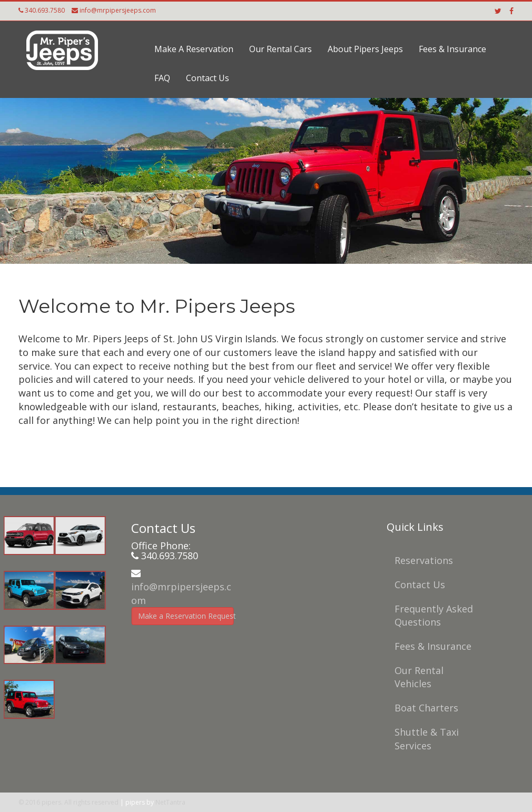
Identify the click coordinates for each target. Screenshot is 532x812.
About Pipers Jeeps (365, 49)
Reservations (421, 560)
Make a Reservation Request (183, 616)
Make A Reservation (194, 49)
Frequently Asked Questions (431, 616)
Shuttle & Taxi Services (424, 739)
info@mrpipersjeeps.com (118, 10)
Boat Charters (424, 708)
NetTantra (170, 802)
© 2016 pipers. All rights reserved (68, 802)
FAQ (162, 78)
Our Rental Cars (280, 49)
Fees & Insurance (452, 49)
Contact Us (208, 78)
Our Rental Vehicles (416, 677)
